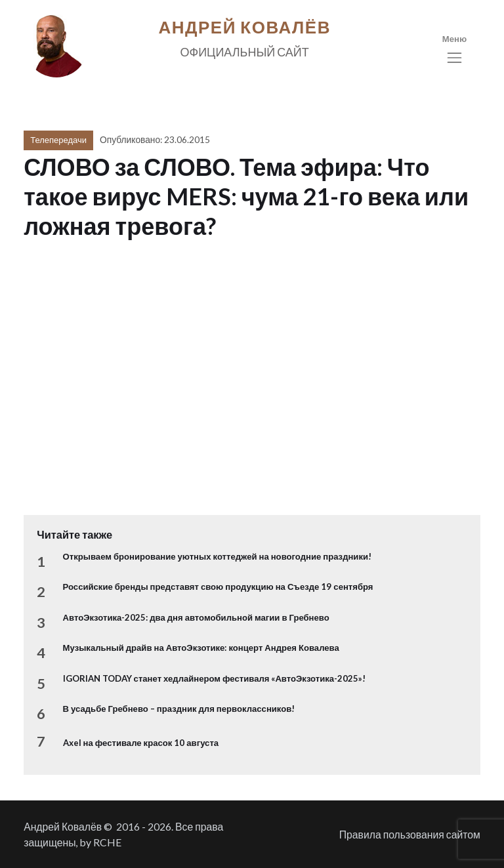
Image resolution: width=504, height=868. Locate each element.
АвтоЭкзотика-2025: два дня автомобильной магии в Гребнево (196, 617)
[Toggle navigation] (454, 50)
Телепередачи (58, 140)
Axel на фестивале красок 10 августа (141, 743)
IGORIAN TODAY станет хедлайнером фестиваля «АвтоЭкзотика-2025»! (215, 678)
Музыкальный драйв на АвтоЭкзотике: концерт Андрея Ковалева (201, 648)
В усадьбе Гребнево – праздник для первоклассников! (179, 709)
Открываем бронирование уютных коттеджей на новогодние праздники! (217, 556)
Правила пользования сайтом (410, 834)
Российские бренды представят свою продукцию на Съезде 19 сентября (218, 587)
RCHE (107, 842)
